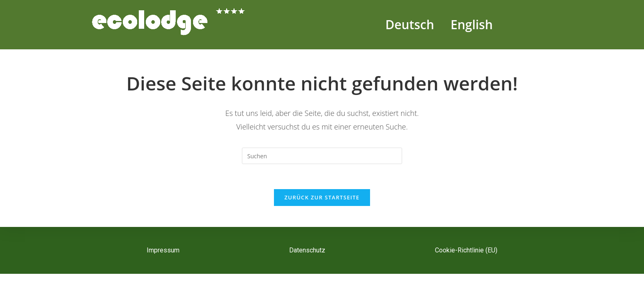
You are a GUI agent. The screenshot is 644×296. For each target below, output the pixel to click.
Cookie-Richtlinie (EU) (466, 250)
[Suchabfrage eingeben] (322, 156)
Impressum (163, 250)
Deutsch (410, 24)
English (472, 24)
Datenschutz (307, 250)
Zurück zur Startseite (322, 197)
